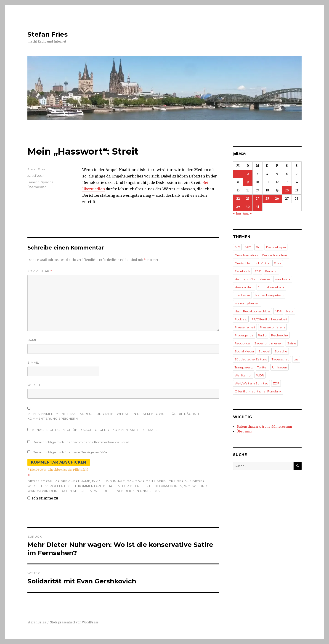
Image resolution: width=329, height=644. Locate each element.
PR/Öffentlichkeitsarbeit (269, 319)
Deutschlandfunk (275, 255)
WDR (260, 375)
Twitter (262, 367)
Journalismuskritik (271, 287)
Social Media (244, 351)
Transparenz (244, 367)
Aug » (247, 213)
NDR (278, 311)
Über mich (244, 431)
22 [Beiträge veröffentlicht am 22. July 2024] (238, 199)
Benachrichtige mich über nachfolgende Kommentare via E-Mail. (81, 442)
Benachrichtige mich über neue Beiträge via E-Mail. (71, 452)
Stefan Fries (48, 34)
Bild (259, 247)
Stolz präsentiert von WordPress (74, 622)
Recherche (280, 335)
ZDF (276, 383)
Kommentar (40, 271)
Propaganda (244, 335)
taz (296, 359)
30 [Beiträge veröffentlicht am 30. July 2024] (248, 207)
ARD (248, 247)
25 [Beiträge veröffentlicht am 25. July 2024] (267, 199)
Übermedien (37, 187)
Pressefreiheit (245, 327)
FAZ (258, 271)
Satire (292, 343)
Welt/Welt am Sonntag (251, 383)
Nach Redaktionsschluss (252, 311)
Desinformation (246, 255)
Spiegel (264, 351)
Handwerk (283, 279)
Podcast (241, 319)
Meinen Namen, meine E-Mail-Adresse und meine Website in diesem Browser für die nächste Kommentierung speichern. (114, 416)
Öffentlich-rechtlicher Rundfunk (258, 391)
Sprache (47, 182)
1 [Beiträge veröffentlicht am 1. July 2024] (238, 174)
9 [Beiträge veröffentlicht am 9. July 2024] (248, 182)
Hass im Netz (244, 287)
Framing (33, 182)
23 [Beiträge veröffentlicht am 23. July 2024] (248, 199)
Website (35, 385)
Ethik (278, 263)
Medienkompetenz (269, 295)
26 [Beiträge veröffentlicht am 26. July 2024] (277, 199)
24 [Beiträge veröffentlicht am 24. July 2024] (258, 199)
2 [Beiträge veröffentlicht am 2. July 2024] (248, 174)
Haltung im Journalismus (252, 279)
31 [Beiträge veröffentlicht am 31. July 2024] (258, 207)
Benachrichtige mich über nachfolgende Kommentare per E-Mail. (92, 430)
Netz (290, 311)
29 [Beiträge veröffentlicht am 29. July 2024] (238, 207)
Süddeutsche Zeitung (251, 359)
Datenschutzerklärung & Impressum (264, 427)
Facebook (242, 271)
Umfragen (280, 367)
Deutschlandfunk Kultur (252, 263)
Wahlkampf (243, 375)
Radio (262, 335)
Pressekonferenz (272, 327)
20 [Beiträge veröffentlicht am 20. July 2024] (287, 190)
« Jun (237, 213)
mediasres (242, 295)
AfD (237, 247)
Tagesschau (280, 359)
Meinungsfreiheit (247, 303)
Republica (242, 343)
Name (32, 340)
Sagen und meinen (268, 343)
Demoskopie (276, 247)
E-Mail (33, 362)
